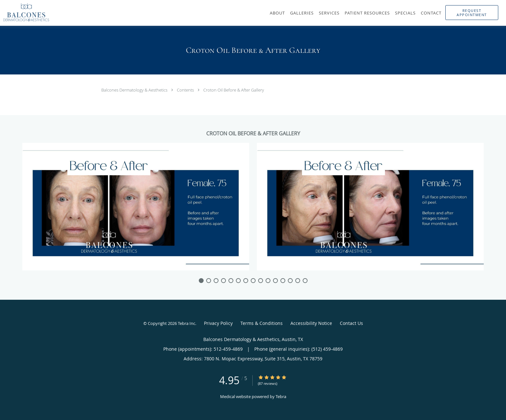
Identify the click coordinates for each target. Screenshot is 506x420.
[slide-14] (305, 281)
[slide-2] (216, 281)
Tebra (281, 396)
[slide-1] (209, 281)
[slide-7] (253, 281)
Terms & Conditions (262, 323)
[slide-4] (231, 281)
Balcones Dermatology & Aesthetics (135, 90)
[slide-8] (261, 281)
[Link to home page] (25, 12)
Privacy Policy (218, 323)
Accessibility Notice (311, 323)
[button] (472, 13)
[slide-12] (290, 281)
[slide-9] (268, 281)
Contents (186, 90)
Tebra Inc (187, 323)
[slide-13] (298, 281)
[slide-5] (238, 281)
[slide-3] (223, 281)
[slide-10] (275, 281)
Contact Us (351, 323)
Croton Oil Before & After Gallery (234, 90)
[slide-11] (283, 281)
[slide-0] (201, 281)
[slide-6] (246, 281)
